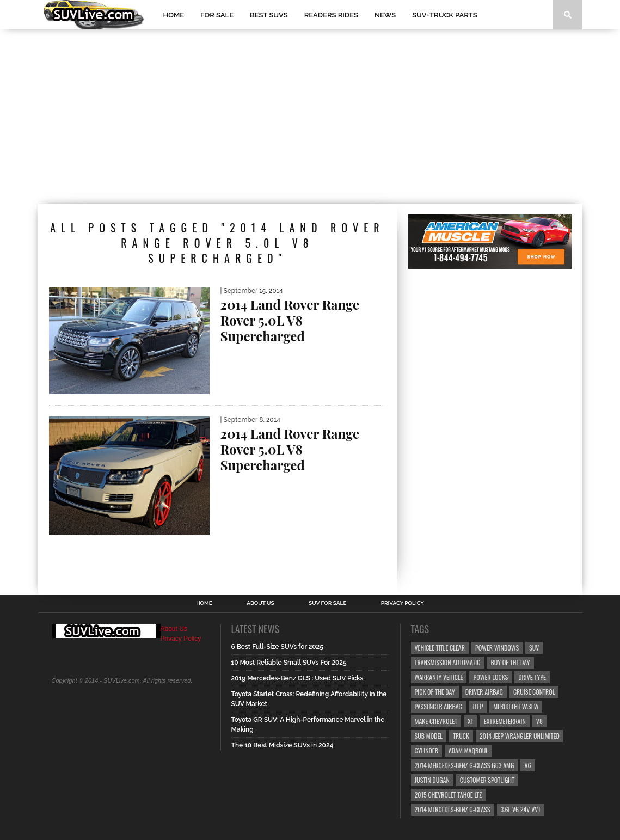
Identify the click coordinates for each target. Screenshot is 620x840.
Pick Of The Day (435, 692)
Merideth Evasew (516, 706)
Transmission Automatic (448, 662)
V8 (539, 721)
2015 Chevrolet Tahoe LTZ (449, 795)
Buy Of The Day (510, 662)
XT (471, 721)
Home (174, 15)
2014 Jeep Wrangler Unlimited (520, 736)
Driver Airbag (484, 692)
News (385, 15)
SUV (534, 648)
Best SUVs (269, 15)
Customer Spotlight (487, 780)
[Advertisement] (310, 117)
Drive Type (532, 677)
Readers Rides (331, 15)
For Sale (217, 15)
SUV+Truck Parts (445, 15)
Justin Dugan (432, 780)
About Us (260, 603)
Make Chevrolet (436, 721)
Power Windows (497, 648)
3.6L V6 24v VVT (521, 809)
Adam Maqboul (468, 750)
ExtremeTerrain (505, 721)
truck (461, 736)
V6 (527, 765)
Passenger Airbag (439, 706)
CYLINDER (426, 750)
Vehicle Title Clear (440, 648)
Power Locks (490, 677)
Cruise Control (534, 692)
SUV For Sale (327, 603)
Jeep (478, 706)
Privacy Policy (403, 603)
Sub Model (429, 736)
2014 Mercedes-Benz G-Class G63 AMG (465, 765)
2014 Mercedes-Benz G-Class (453, 809)
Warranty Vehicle (439, 677)
